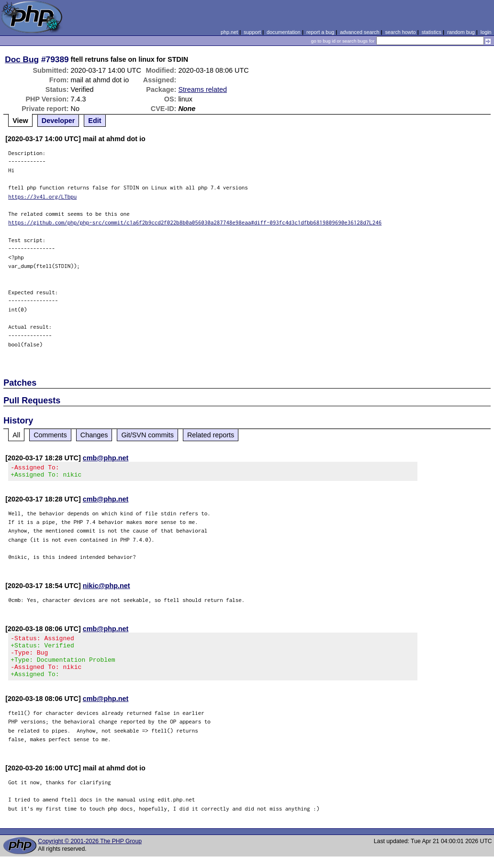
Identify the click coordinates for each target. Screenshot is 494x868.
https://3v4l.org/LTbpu (42, 196)
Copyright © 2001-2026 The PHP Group (90, 853)
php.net (229, 32)
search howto (400, 32)
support (252, 32)
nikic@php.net (107, 589)
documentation (284, 32)
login (486, 32)
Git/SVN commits (147, 435)
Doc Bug (22, 59)
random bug (461, 32)
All (16, 435)
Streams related (202, 89)
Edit (95, 121)
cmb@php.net (106, 458)
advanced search (359, 32)
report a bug (320, 32)
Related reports (211, 435)
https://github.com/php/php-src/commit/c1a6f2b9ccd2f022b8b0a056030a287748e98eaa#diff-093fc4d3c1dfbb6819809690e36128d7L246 (195, 222)
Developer (58, 121)
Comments (50, 435)
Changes (94, 435)
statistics (432, 32)
